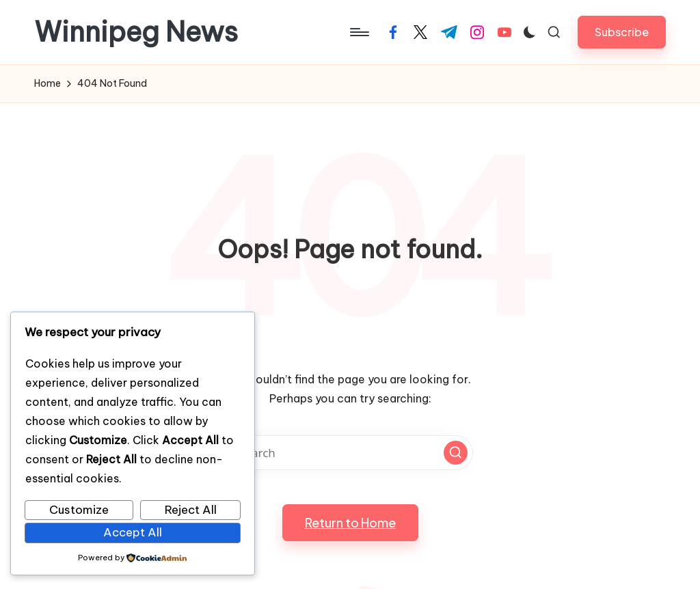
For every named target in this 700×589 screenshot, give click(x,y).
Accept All (133, 532)
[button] (622, 32)
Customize (79, 510)
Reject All (191, 510)
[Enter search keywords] (350, 453)
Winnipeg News (136, 32)
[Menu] (359, 32)
